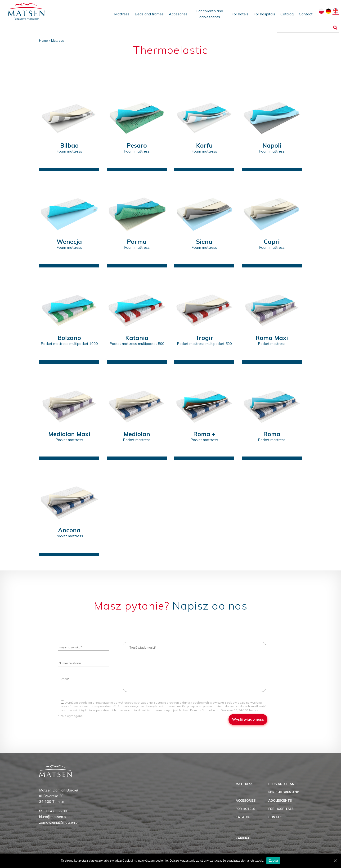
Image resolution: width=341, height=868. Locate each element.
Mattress (122, 14)
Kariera (243, 838)
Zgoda (273, 861)
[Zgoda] (335, 861)
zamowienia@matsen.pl (59, 822)
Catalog (287, 14)
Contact (306, 14)
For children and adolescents (210, 14)
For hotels (240, 14)
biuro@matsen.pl (53, 817)
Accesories (178, 14)
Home (43, 41)
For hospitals (264, 14)
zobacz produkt (69, 162)
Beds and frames (149, 14)
